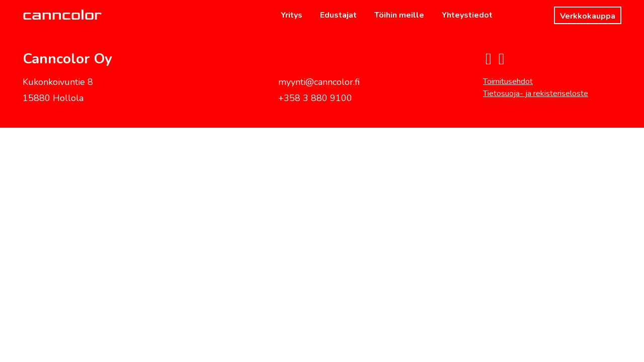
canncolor (62, 15)
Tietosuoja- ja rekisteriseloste (536, 94)
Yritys (292, 15)
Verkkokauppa (588, 16)
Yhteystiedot (467, 15)
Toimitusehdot (508, 81)
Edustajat (338, 15)
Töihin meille (399, 15)
